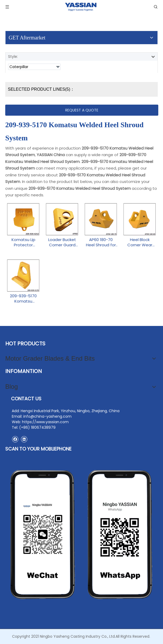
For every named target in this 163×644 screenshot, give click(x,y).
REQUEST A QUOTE (82, 110)
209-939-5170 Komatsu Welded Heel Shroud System (23, 299)
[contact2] (81, 535)
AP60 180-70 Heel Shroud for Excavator (101, 242)
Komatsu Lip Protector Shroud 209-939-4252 (23, 242)
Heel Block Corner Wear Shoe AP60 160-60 (140, 242)
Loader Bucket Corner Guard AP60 (62, 242)
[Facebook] (15, 439)
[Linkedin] (24, 439)
